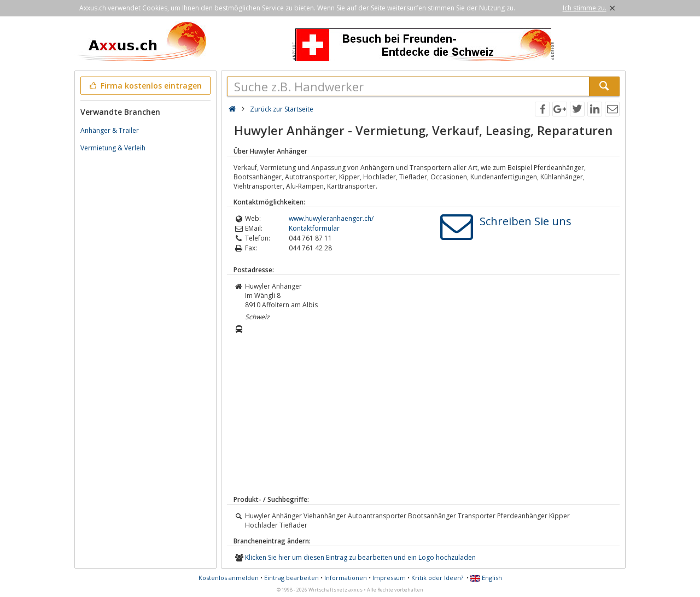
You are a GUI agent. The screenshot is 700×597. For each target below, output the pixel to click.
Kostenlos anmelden (229, 578)
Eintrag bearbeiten (291, 578)
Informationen (346, 578)
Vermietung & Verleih (113, 148)
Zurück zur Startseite (282, 109)
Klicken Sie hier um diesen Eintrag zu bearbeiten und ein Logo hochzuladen (360, 557)
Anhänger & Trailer (110, 130)
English (486, 578)
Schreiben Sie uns (526, 221)
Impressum (389, 578)
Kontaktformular (314, 228)
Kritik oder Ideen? (437, 578)
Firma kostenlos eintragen (145, 86)
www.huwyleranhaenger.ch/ (331, 218)
